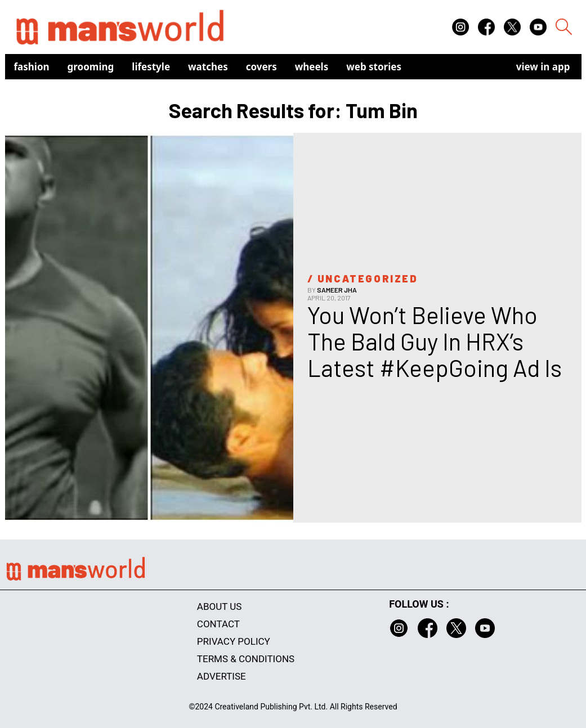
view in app (543, 67)
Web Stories (374, 67)
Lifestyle (151, 67)
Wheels (312, 67)
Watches (208, 67)
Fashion (32, 67)
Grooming (91, 67)
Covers (261, 67)
